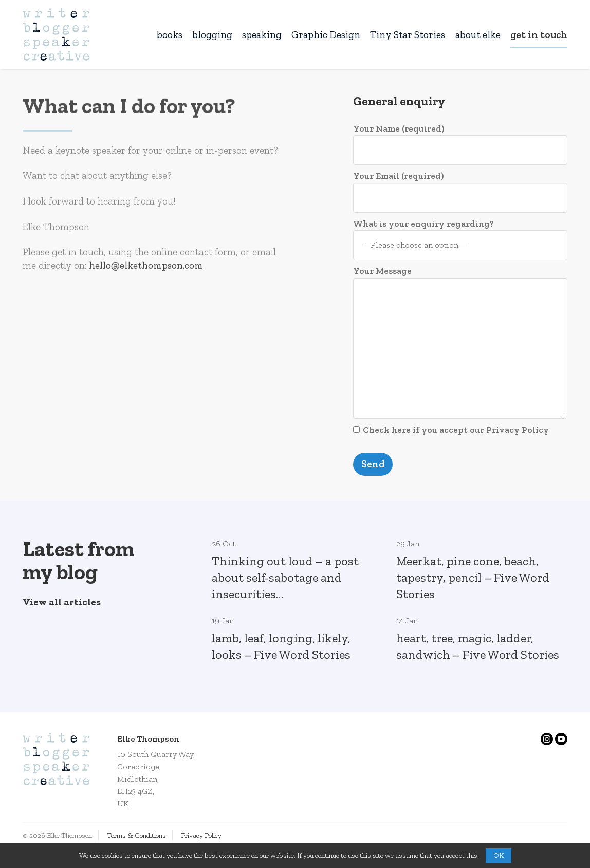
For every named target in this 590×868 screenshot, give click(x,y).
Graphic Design (326, 35)
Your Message (460, 342)
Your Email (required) (460, 191)
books (170, 35)
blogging (212, 35)
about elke (478, 35)
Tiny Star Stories (408, 35)
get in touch (539, 35)
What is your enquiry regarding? (460, 239)
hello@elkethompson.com (146, 268)
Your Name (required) (460, 144)
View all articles (62, 602)
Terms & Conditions (136, 835)
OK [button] (499, 855)
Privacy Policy (201, 835)
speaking (262, 35)
